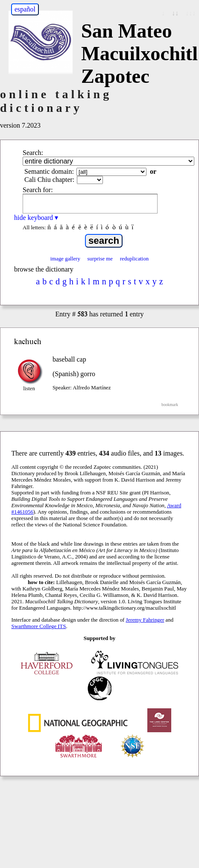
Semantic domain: (49, 171)
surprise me (100, 259)
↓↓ (175, 13)
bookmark (170, 405)
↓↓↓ (190, 13)
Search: (33, 153)
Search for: (38, 190)
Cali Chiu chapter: (49, 180)
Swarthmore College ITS (39, 626)
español (25, 9)
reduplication (135, 259)
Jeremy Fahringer (145, 620)
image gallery (65, 259)
